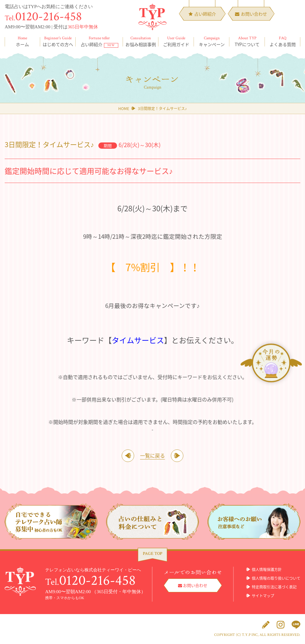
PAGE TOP (152, 554)
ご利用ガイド (176, 41)
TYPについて (247, 41)
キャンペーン (212, 41)
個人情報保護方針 (267, 570)
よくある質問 (283, 41)
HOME (124, 108)
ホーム (22, 41)
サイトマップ (263, 596)
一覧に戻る (152, 455)
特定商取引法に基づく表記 (274, 587)
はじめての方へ (58, 41)
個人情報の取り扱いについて (276, 578)
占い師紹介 (99, 41)
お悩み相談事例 (141, 41)
